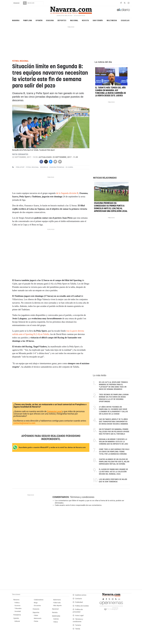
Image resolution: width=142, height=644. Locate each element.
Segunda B (44, 167)
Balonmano (57, 600)
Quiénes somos (81, 595)
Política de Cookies (82, 606)
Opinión (39, 20)
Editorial (17, 621)
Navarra (16, 20)
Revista (85, 20)
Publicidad (79, 602)
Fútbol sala (57, 603)
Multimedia (112, 20)
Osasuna (50, 20)
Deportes (62, 20)
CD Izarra (69, 167)
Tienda (78, 629)
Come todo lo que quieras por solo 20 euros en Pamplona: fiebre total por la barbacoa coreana (114, 452)
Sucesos (17, 606)
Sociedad (18, 611)
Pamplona (28, 20)
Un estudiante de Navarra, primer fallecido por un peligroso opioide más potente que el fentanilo (114, 432)
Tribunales (18, 608)
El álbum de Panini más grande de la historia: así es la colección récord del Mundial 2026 (113, 472)
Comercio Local (54, 411)
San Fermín (98, 20)
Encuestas (37, 606)
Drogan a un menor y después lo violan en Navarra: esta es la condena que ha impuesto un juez (113, 442)
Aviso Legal (79, 616)
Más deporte (57, 606)
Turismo (78, 625)
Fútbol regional (32, 167)
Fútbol (36, 615)
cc (119, 599)
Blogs (36, 603)
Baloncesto (38, 618)
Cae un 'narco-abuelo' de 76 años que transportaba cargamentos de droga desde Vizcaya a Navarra (113, 422)
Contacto (79, 599)
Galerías (56, 619)
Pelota (36, 621)
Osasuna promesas (57, 167)
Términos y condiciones (82, 497)
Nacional (74, 20)
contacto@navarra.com (24, 423)
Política (17, 603)
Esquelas (125, 20)
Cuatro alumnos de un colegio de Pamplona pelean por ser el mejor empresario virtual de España (114, 462)
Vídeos (56, 622)
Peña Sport (20, 167)
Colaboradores (39, 600)
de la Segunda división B (67, 193)
